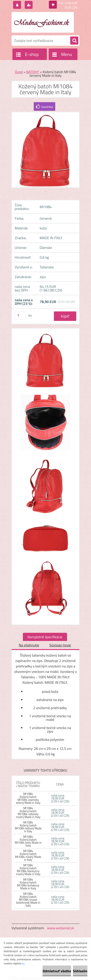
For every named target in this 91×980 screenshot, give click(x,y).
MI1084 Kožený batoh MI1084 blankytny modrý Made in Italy (28, 870)
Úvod (19, 72)
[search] (74, 41)
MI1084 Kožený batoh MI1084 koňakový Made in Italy (28, 884)
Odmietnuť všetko (57, 971)
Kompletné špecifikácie (45, 637)
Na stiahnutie (29, 645)
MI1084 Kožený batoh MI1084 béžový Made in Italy (28, 827)
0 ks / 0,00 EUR (68, 3)
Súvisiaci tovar (60, 645)
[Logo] (43, 22)
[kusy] (20, 315)
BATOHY (33, 72)
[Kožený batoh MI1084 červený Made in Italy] (45, 362)
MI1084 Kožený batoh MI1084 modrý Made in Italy (28, 855)
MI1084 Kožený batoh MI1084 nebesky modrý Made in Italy (28, 813)
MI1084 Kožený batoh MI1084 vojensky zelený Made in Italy (28, 798)
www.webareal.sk (61, 928)
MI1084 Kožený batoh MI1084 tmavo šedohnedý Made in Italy (28, 900)
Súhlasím (80, 971)
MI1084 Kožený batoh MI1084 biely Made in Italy (28, 841)
